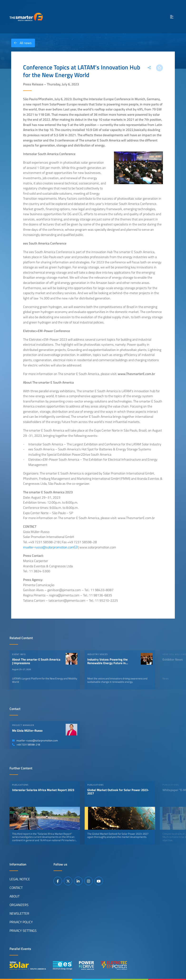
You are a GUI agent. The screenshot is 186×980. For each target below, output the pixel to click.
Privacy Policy (21, 922)
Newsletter (19, 913)
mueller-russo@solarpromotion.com (35, 740)
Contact (16, 888)
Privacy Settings (23, 931)
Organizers (19, 905)
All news (21, 43)
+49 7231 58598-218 (26, 745)
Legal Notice (20, 879)
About (15, 896)
